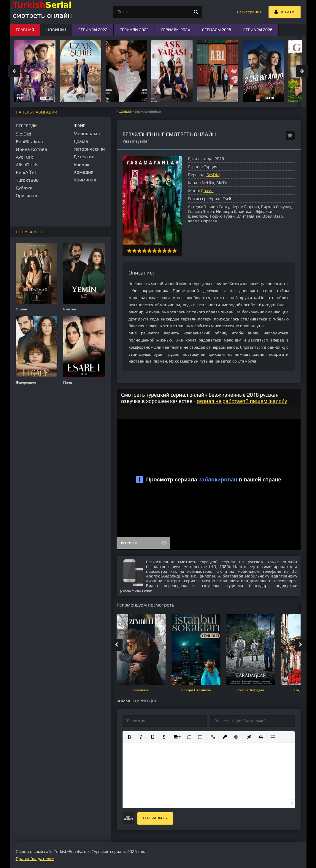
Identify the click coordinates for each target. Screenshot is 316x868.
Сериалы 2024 (175, 30)
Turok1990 (27, 180)
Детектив (84, 157)
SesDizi (213, 175)
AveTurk (24, 157)
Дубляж (24, 188)
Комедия (84, 172)
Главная (25, 30)
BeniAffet (26, 172)
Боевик (81, 164)
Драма (125, 111)
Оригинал (26, 196)
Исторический (89, 149)
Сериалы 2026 (258, 30)
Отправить (155, 818)
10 (175, 251)
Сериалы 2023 (134, 30)
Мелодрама (87, 134)
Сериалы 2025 (217, 30)
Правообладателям (35, 859)
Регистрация (249, 12)
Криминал (85, 180)
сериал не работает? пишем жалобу (242, 401)
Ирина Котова (31, 149)
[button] (129, 737)
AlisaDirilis (27, 165)
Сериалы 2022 (93, 30)
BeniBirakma (29, 142)
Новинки (56, 30)
